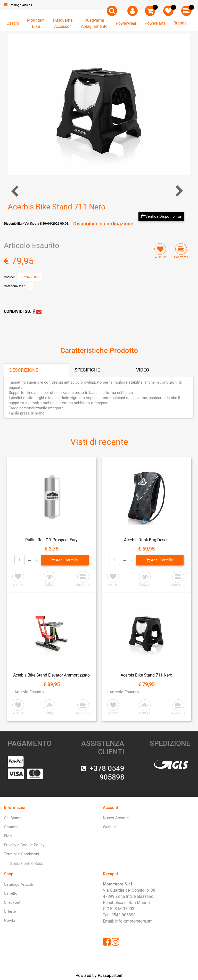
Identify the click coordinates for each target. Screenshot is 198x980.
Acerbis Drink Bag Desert (146, 540)
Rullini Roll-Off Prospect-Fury (51, 540)
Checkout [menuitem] (12, 902)
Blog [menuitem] (8, 836)
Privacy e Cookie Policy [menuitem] (24, 845)
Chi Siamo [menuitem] (13, 818)
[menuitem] (26, 863)
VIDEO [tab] (143, 370)
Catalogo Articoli (18, 5)
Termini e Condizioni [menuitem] (22, 854)
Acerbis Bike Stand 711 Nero (146, 675)
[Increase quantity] (37, 560)
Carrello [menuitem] (11, 893)
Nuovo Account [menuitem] (116, 818)
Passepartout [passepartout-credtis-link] (110, 975)
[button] (99, 104)
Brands (180, 23)
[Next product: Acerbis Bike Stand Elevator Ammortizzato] (179, 191)
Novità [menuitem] (10, 920)
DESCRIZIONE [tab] (24, 370)
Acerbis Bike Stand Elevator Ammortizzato (51, 675)
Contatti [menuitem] (11, 827)
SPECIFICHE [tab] (87, 370)
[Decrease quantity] (30, 560)
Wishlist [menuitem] (110, 827)
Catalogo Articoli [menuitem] (19, 884)
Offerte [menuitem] (10, 911)
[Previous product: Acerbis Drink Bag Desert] (15, 191)
